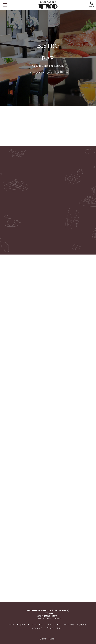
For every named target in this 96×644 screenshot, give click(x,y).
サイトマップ (37, 628)
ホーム (12, 625)
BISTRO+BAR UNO (49, 639)
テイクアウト (69, 625)
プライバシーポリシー (55, 628)
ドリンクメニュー (53, 625)
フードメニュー (36, 625)
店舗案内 (82, 625)
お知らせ (22, 625)
